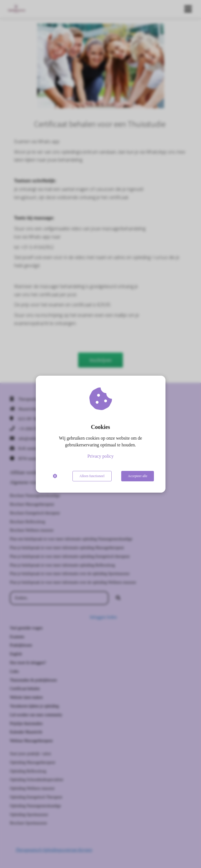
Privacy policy (100, 456)
